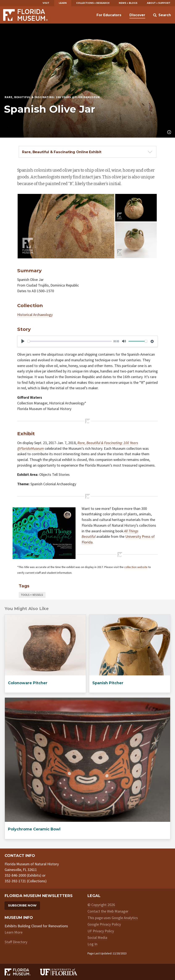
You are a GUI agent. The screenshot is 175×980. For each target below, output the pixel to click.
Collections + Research (93, 3)
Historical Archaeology (35, 315)
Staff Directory (16, 942)
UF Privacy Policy (101, 931)
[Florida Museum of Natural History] (22, 972)
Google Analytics (125, 918)
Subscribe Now (22, 905)
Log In (92, 944)
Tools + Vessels (32, 595)
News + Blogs (128, 3)
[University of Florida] (63, 972)
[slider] (70, 341)
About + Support (159, 3)
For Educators (109, 15)
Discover (137, 15)
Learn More (14, 932)
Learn (63, 3)
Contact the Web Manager (108, 911)
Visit (46, 3)
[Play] (23, 341)
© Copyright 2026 (101, 905)
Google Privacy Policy (104, 924)
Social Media (97, 937)
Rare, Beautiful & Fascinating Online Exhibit (62, 152)
